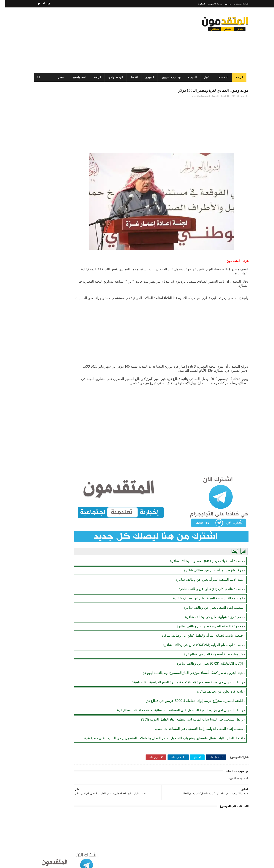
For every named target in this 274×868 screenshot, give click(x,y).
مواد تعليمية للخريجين (168, 77)
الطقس (58, 77)
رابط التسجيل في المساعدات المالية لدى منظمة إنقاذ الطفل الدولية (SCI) (187, 713)
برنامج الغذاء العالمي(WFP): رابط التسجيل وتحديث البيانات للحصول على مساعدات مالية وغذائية (55, 144)
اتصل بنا (196, 4)
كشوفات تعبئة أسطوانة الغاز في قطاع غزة (208, 647)
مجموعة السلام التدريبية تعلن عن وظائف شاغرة (204, 619)
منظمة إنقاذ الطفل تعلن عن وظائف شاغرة (208, 601)
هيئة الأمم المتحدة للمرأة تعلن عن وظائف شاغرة (204, 573)
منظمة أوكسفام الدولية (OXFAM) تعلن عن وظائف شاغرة (198, 638)
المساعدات (219, 77)
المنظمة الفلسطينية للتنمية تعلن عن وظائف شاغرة (203, 591)
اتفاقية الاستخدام (236, 4)
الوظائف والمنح (112, 77)
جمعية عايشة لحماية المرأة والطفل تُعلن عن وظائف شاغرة (197, 629)
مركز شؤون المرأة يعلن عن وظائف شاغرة (208, 563)
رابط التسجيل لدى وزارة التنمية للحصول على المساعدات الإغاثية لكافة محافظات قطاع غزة (175, 703)
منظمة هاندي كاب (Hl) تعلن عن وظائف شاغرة (205, 582)
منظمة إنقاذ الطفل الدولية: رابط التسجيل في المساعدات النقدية (193, 722)
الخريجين (146, 77)
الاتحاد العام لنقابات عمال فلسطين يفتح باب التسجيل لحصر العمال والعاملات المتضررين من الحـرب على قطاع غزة (54, 279)
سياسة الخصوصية (210, 4)
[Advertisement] (99, 40)
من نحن (223, 4)
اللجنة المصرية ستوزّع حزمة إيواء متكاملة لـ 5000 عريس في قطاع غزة (189, 694)
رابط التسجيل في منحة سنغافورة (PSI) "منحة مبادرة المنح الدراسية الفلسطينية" (182, 675)
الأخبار (204, 77)
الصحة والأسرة (76, 77)
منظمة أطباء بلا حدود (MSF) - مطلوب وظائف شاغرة (201, 554)
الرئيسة (236, 77)
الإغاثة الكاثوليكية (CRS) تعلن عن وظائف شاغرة (204, 657)
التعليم (190, 77)
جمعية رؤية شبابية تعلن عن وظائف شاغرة (209, 610)
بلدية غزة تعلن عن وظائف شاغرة (215, 685)
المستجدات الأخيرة (196, 97)
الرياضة (94, 77)
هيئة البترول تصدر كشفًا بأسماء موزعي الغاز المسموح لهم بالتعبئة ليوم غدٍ (188, 666)
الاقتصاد (131, 77)
